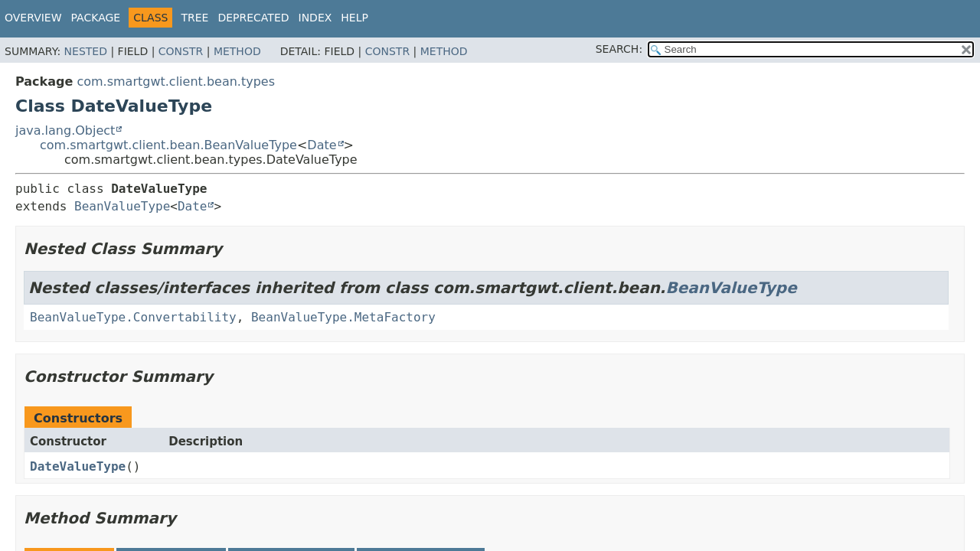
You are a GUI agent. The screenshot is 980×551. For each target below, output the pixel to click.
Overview (33, 18)
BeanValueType (122, 206)
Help (354, 18)
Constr (181, 51)
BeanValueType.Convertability (133, 317)
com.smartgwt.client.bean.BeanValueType (168, 145)
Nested (86, 51)
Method (237, 51)
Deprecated (253, 18)
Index (315, 18)
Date (322, 145)
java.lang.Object (65, 130)
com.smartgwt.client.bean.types (176, 82)
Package (96, 18)
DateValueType (78, 466)
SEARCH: (619, 49)
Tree (194, 18)
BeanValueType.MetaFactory (343, 317)
